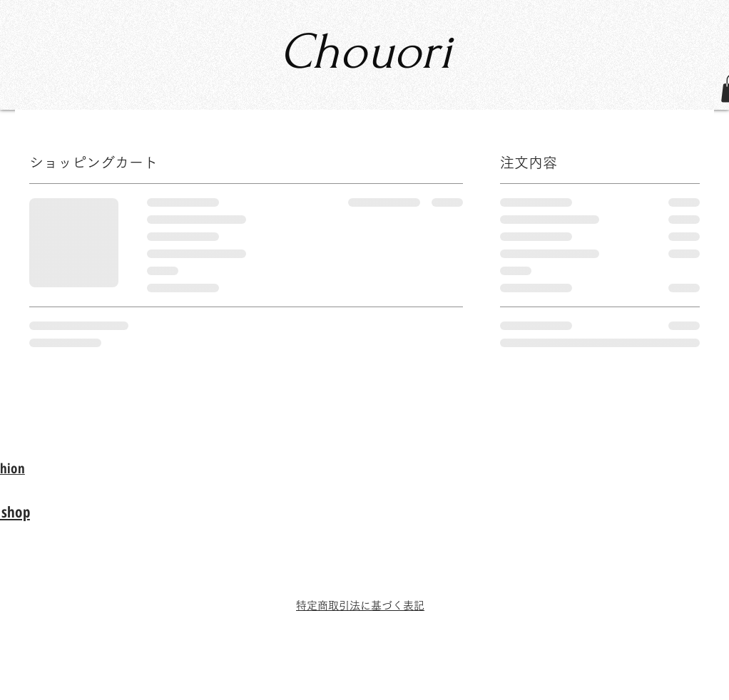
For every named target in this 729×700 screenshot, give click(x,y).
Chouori (366, 52)
